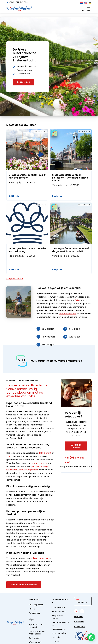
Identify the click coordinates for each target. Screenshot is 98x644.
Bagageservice (58, 629)
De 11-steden (35, 638)
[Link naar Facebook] (82, 611)
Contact (55, 641)
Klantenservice (58, 608)
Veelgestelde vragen (57, 617)
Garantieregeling (59, 633)
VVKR (9, 456)
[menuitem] (89, 8)
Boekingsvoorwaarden (60, 624)
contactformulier (68, 314)
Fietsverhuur (34, 613)
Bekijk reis (14, 196)
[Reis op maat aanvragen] (24, 585)
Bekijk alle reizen (15, 279)
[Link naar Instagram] (76, 611)
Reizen (32, 609)
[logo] (19, 9)
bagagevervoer (39, 463)
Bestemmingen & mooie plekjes (37, 633)
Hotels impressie (59, 612)
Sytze (78, 300)
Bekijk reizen (23, 82)
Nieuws (78, 617)
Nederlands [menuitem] (82, 602)
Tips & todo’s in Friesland (36, 626)
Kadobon (80, 627)
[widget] (82, 635)
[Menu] (88, 8)
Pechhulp (56, 637)
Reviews (79, 622)
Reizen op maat (36, 605)
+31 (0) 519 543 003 (18, 2)
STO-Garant (45, 453)
